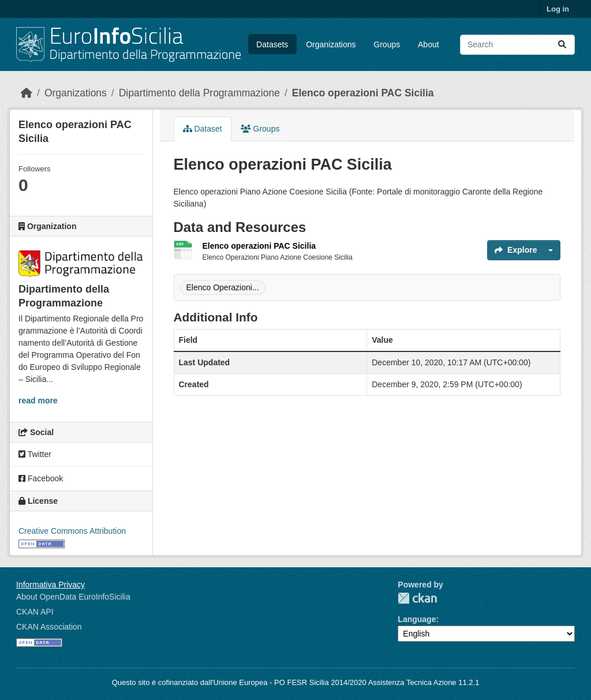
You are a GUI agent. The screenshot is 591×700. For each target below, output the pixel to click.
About (429, 44)
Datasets (272, 44)
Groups (387, 44)
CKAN (417, 598)
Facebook (41, 478)
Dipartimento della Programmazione (199, 93)
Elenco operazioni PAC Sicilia (363, 93)
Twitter (35, 454)
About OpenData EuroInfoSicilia (73, 597)
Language (417, 619)
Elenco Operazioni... (223, 287)
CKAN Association (49, 627)
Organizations (331, 44)
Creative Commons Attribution (72, 531)
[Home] (27, 93)
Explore (516, 250)
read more (38, 400)
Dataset (203, 129)
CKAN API (35, 612)
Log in (558, 9)
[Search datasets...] (517, 45)
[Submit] (562, 45)
